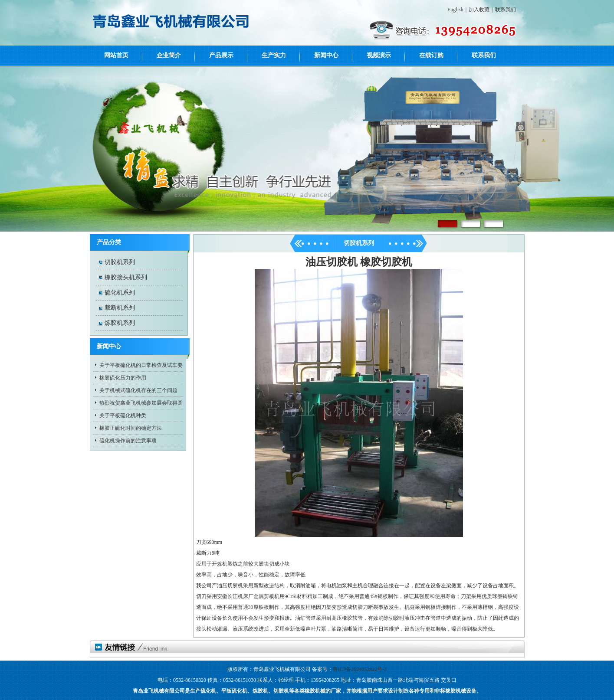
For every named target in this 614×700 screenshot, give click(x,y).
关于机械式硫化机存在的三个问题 (138, 390)
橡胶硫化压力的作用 (123, 378)
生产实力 (274, 55)
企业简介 (169, 55)
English (455, 10)
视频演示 (379, 55)
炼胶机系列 (120, 323)
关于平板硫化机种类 (123, 415)
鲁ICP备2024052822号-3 (360, 669)
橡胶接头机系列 (126, 277)
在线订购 (431, 55)
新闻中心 (326, 55)
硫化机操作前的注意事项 (128, 441)
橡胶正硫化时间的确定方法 (131, 428)
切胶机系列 (120, 262)
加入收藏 (479, 10)
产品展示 (221, 55)
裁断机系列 (120, 308)
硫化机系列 (120, 293)
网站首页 (116, 55)
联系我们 (506, 10)
